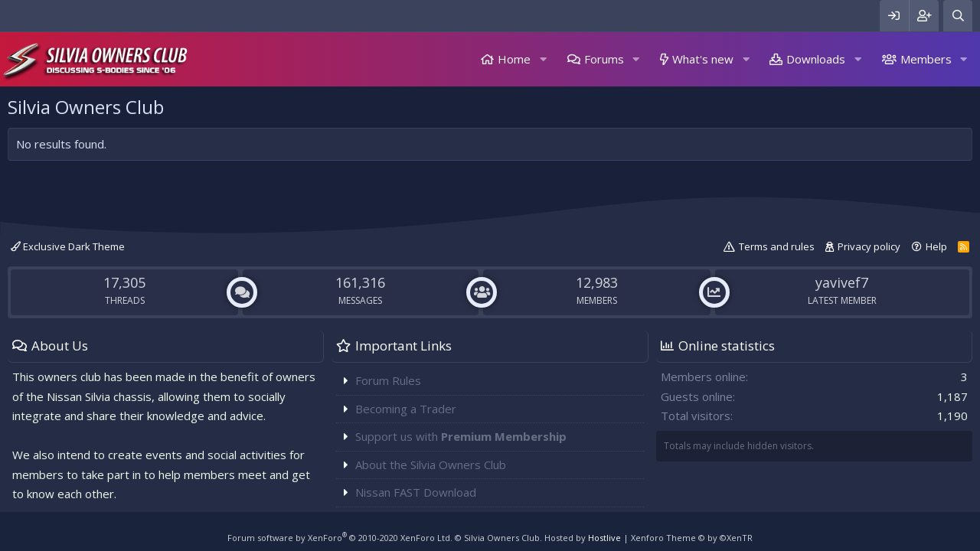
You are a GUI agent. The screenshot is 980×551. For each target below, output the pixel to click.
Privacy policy (869, 246)
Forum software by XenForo (340, 538)
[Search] (958, 16)
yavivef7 (842, 282)
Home (514, 59)
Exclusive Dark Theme (68, 246)
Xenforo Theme (692, 538)
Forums (604, 59)
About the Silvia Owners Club (431, 465)
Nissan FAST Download (416, 492)
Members (926, 59)
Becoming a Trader (406, 409)
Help (936, 246)
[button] (543, 59)
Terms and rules (777, 246)
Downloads (816, 59)
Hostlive (604, 538)
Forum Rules (388, 380)
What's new (703, 59)
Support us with (461, 436)
